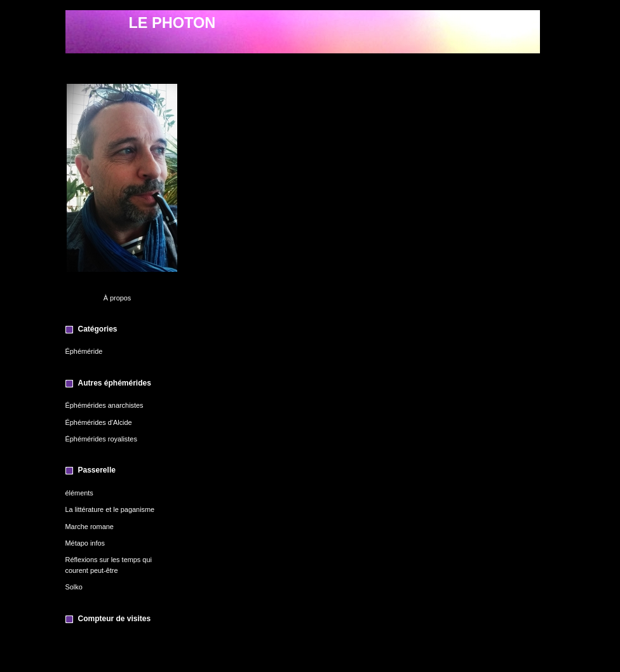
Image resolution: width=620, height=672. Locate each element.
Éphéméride (84, 351)
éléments (79, 493)
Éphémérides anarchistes (104, 405)
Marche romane (90, 527)
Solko (74, 587)
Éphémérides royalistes (101, 439)
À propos (118, 298)
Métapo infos (85, 543)
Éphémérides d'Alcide (99, 422)
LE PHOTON (172, 23)
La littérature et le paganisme (110, 509)
